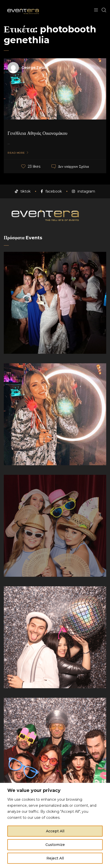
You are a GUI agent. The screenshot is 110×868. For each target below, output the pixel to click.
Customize (55, 845)
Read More (16, 153)
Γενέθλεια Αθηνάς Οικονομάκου (37, 133)
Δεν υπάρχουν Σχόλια (73, 166)
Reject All (55, 858)
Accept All (55, 831)
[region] (55, 825)
